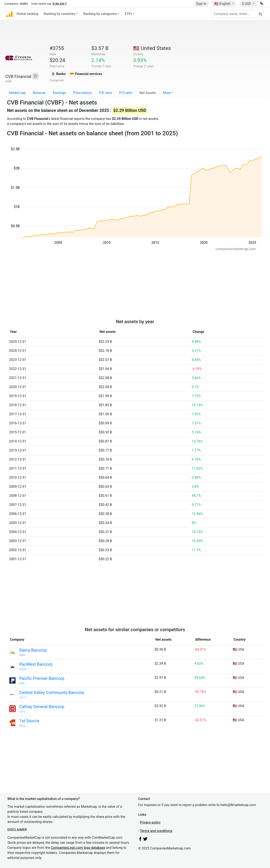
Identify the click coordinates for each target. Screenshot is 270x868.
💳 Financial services (86, 74)
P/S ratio (126, 93)
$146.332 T (60, 4)
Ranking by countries (59, 14)
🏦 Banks (58, 74)
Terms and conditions (156, 831)
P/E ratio (105, 93)
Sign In (201, 4)
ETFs (128, 14)
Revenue (39, 93)
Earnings (59, 93)
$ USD (247, 4)
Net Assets (148, 93)
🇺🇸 (223, 4)
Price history (82, 93)
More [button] (167, 93)
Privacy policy (150, 822)
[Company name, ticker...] (237, 14)
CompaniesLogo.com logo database (78, 848)
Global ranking (27, 14)
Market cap (17, 93)
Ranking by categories (100, 14)
